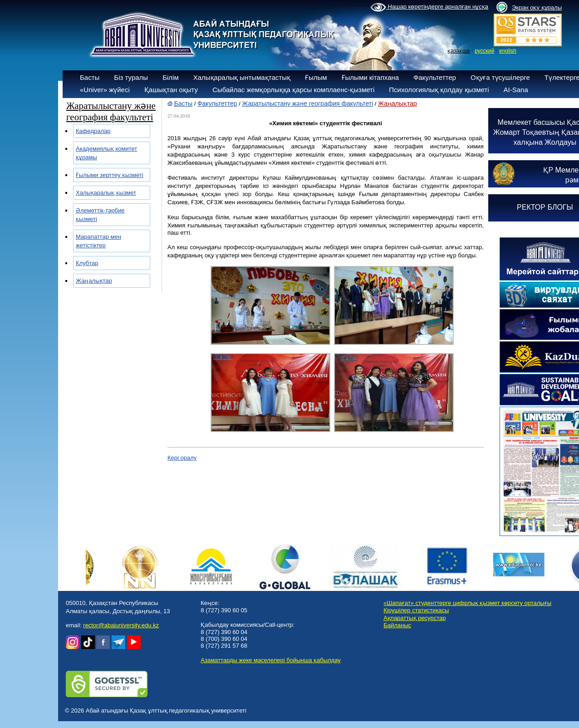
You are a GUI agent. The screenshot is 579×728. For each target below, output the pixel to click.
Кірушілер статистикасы (416, 610)
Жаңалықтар (94, 281)
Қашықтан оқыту (171, 90)
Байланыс (397, 625)
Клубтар (87, 263)
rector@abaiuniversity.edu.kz (121, 625)
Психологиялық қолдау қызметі (439, 90)
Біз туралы (131, 77)
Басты (90, 77)
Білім (171, 77)
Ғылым (316, 77)
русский (484, 51)
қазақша (459, 51)
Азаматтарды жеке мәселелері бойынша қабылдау (270, 660)
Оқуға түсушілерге (500, 77)
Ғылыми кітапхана (370, 77)
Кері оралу (182, 458)
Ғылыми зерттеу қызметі (110, 175)
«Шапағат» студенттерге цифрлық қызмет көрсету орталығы (467, 603)
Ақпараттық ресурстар (415, 618)
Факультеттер (435, 77)
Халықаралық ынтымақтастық (242, 77)
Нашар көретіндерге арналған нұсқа (429, 7)
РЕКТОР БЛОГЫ (545, 207)
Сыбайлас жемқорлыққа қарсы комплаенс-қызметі (293, 90)
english (508, 51)
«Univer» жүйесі (105, 90)
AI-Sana (516, 90)
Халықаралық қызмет (106, 193)
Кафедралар (93, 131)
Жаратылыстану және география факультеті (307, 103)
